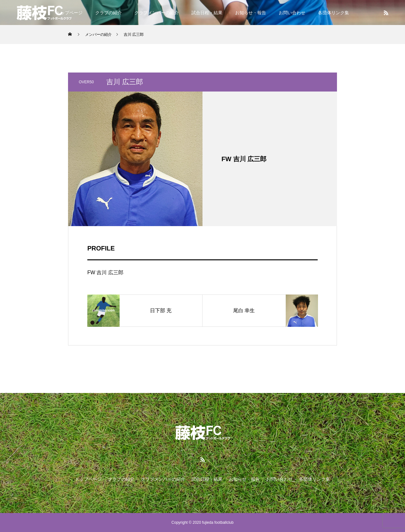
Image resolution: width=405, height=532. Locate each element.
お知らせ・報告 (251, 13)
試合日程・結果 (207, 13)
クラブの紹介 (109, 13)
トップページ (88, 479)
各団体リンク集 (333, 13)
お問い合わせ (292, 13)
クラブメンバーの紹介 (157, 13)
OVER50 (86, 82)
